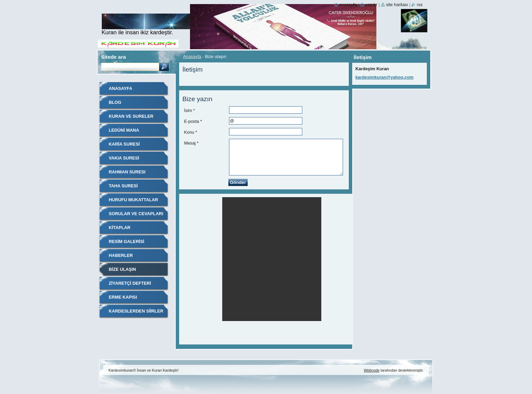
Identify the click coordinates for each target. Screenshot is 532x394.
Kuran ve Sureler (131, 116)
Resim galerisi (127, 241)
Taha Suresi (123, 186)
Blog (115, 102)
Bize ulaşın (122, 269)
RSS (420, 5)
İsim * (190, 110)
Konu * (191, 132)
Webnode (372, 370)
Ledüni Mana (124, 130)
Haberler (121, 255)
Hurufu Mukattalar (134, 200)
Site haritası (397, 5)
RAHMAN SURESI (127, 172)
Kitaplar (120, 228)
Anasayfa (192, 57)
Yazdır (371, 5)
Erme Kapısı (123, 297)
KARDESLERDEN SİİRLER (136, 311)
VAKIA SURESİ (124, 158)
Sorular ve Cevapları (136, 214)
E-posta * (193, 121)
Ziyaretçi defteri (130, 283)
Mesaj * (192, 143)
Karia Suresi (124, 144)
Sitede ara (113, 57)
